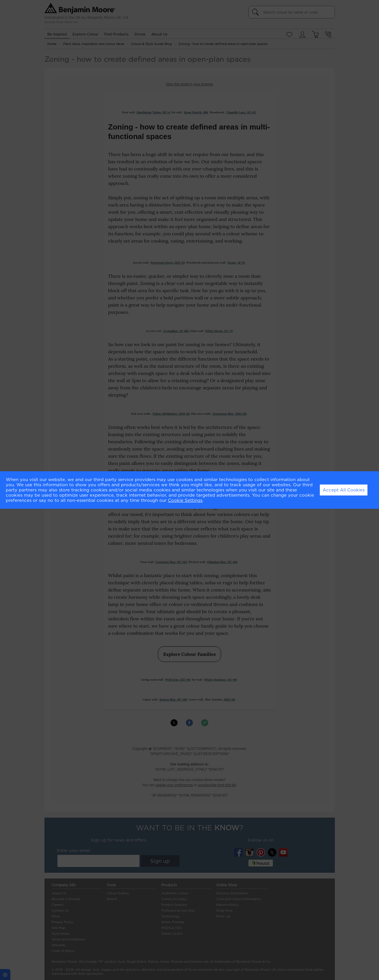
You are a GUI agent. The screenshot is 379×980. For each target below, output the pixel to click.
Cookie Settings (185, 500)
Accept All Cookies (344, 490)
